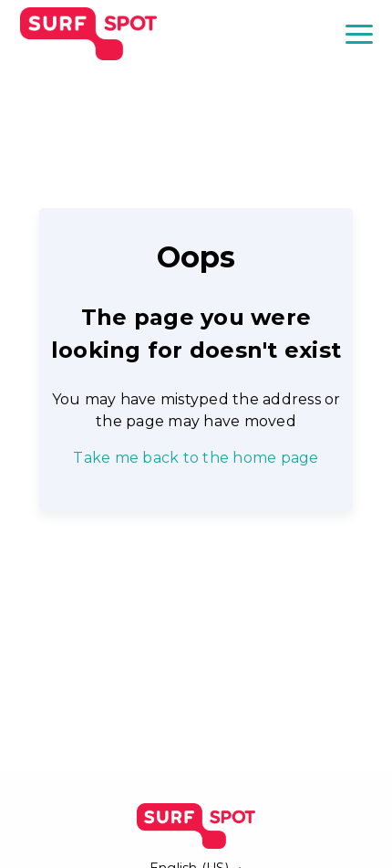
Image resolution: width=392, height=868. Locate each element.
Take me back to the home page (196, 458)
